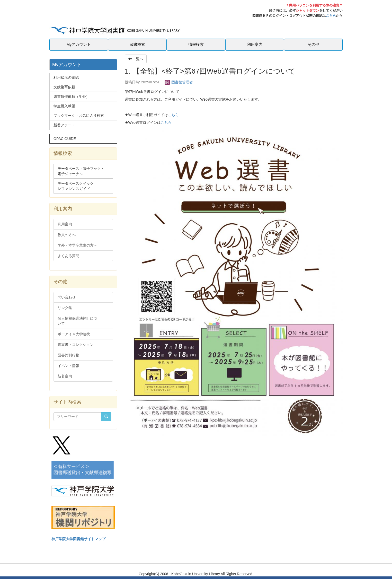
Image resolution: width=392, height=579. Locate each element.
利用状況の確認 (66, 77)
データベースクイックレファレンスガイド (76, 186)
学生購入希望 (64, 106)
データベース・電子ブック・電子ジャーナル (81, 171)
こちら (331, 16)
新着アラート (64, 125)
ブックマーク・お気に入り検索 (79, 116)
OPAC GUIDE (65, 139)
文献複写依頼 (64, 87)
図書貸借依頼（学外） (72, 97)
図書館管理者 (179, 82)
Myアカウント (79, 45)
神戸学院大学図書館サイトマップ (78, 539)
